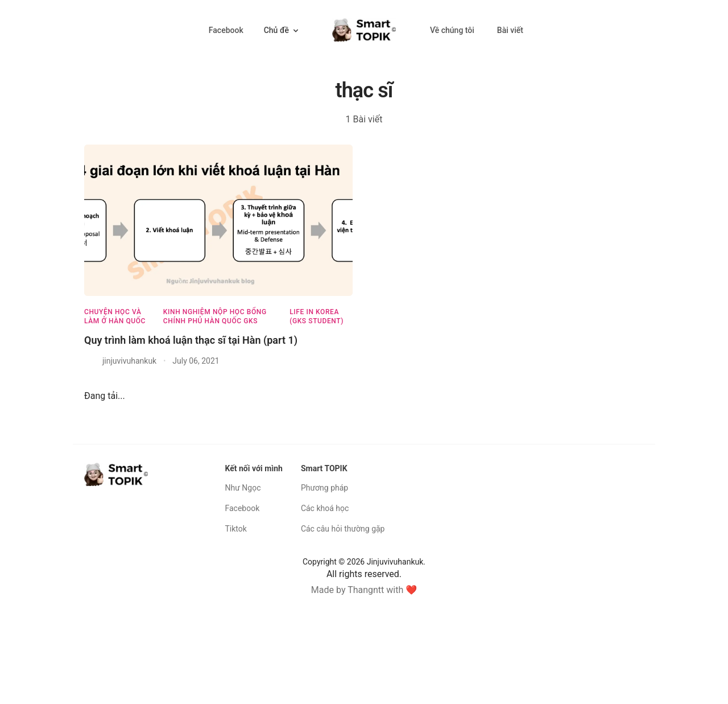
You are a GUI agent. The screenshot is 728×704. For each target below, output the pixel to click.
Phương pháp (324, 488)
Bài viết (510, 30)
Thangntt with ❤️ (382, 590)
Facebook (226, 30)
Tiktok (236, 529)
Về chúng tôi (452, 30)
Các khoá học (325, 508)
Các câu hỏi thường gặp (343, 529)
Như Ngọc (243, 488)
